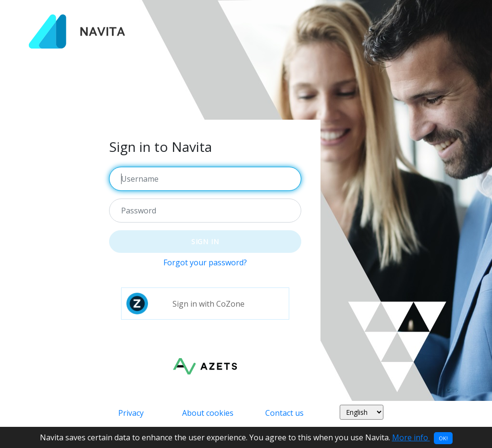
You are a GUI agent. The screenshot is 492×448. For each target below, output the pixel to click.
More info (411, 437)
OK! (443, 438)
